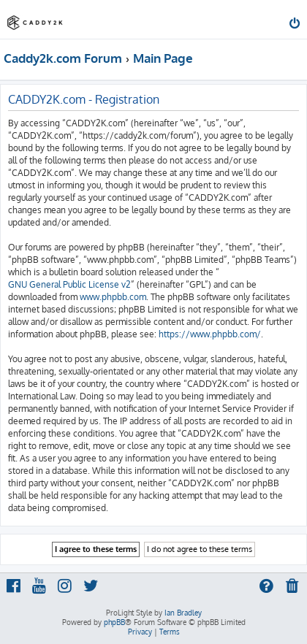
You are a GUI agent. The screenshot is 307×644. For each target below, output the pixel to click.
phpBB (114, 622)
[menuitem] (296, 25)
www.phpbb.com (113, 297)
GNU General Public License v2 (69, 284)
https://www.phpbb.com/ (210, 334)
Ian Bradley (183, 613)
